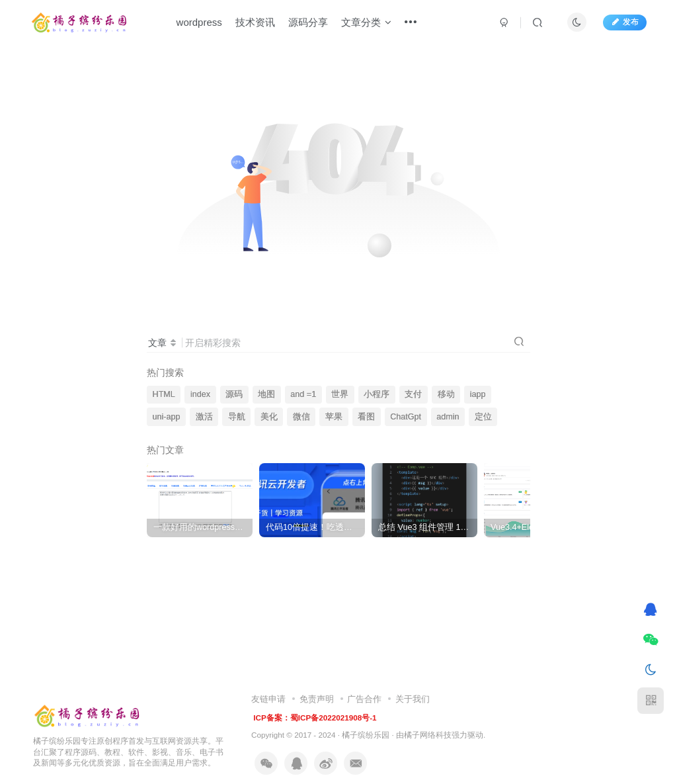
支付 (413, 394)
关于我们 (413, 699)
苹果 (334, 417)
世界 (340, 394)
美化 (269, 417)
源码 (234, 394)
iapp (478, 394)
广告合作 (364, 699)
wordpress (199, 22)
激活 (204, 417)
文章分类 (366, 22)
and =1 (303, 394)
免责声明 (317, 699)
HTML (164, 394)
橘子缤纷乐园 (366, 735)
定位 (483, 417)
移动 (446, 394)
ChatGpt (406, 417)
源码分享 (308, 22)
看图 (366, 417)
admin (448, 417)
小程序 (377, 394)
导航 (237, 417)
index (200, 394)
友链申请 (268, 699)
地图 (266, 394)
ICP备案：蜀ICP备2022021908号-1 (315, 718)
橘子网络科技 (428, 735)
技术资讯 (255, 22)
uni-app (167, 417)
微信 (301, 417)
